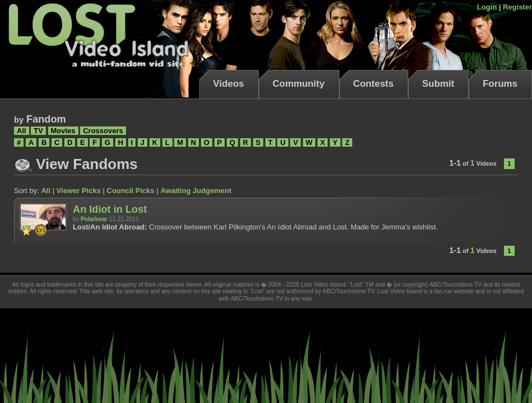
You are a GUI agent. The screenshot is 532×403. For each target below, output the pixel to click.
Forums (500, 84)
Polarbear (94, 219)
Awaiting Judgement (196, 191)
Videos (229, 84)
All (22, 131)
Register (517, 7)
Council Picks (131, 191)
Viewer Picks (79, 191)
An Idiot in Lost (110, 209)
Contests (374, 84)
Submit (438, 84)
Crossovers (103, 131)
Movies (63, 131)
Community (299, 84)
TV (38, 131)
